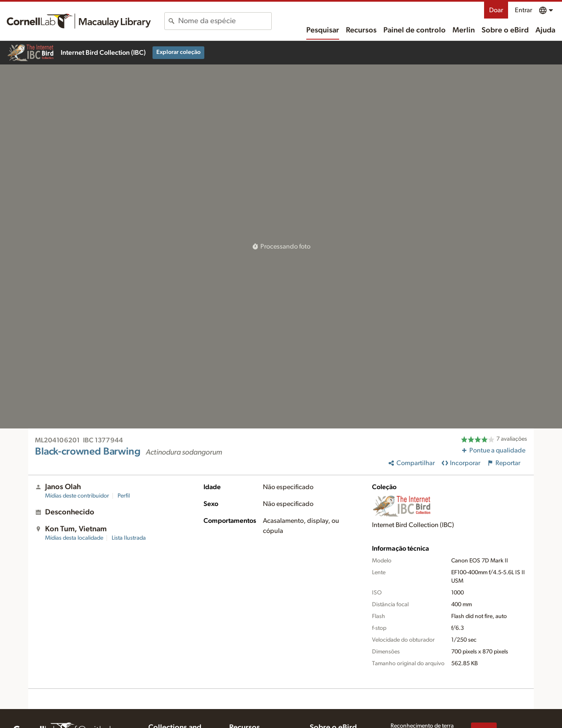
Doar (496, 10)
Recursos (361, 30)
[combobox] (225, 21)
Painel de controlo (415, 30)
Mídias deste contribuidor (77, 496)
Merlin (464, 30)
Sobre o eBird (505, 30)
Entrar (523, 10)
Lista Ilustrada (129, 538)
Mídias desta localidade (74, 538)
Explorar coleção (178, 52)
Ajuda (545, 30)
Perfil (124, 496)
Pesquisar (323, 30)
